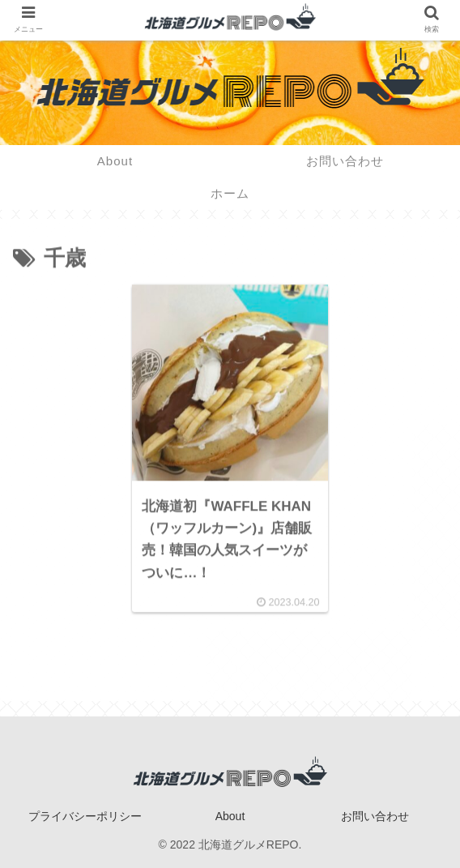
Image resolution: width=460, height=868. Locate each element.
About (230, 816)
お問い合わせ (375, 816)
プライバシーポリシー (85, 816)
